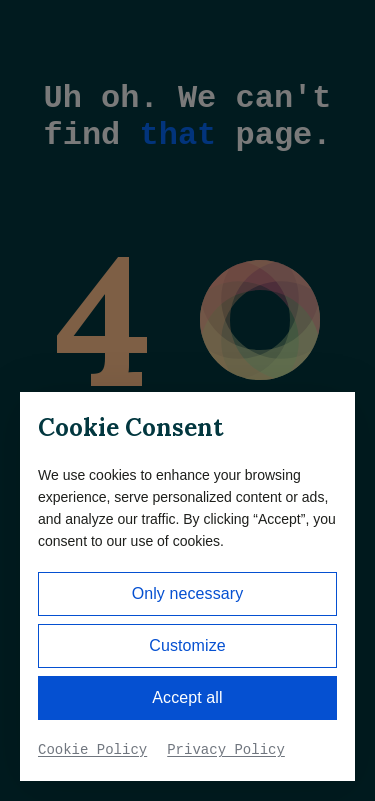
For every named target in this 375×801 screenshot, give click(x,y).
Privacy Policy (226, 750)
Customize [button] (187, 645)
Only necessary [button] (188, 593)
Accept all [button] (187, 697)
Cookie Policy (92, 750)
